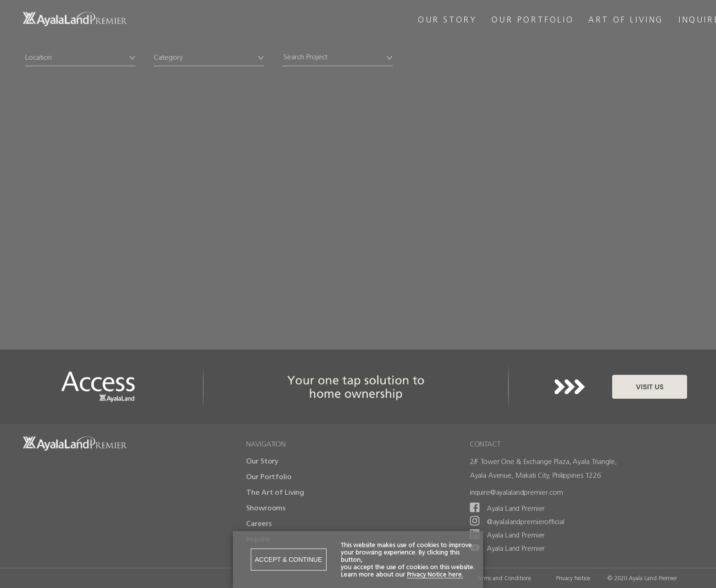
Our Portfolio (269, 477)
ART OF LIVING (626, 20)
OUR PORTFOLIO (533, 20)
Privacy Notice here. (435, 574)
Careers (259, 523)
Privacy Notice (573, 578)
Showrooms (266, 508)
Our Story (262, 461)
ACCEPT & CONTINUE (289, 560)
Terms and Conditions (504, 578)
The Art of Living (275, 492)
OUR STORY (447, 20)
